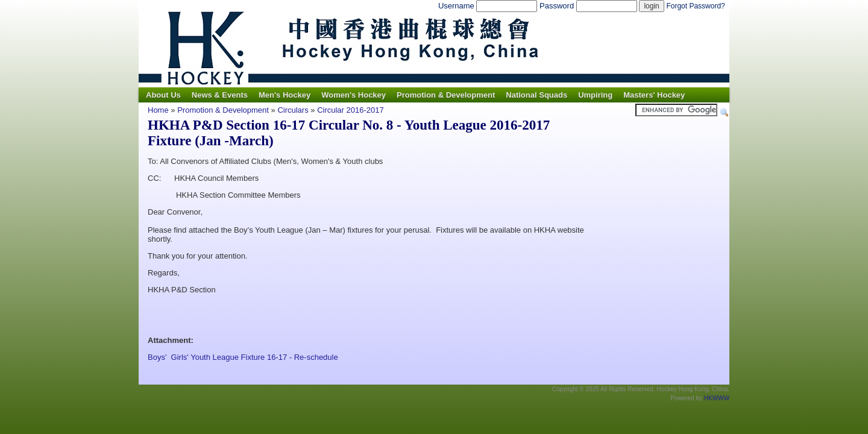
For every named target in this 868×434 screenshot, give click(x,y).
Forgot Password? (695, 6)
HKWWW (717, 398)
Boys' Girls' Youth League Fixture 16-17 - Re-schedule (243, 357)
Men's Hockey (285, 95)
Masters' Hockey (654, 95)
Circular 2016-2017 (351, 110)
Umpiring (595, 95)
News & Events (220, 95)
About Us (163, 95)
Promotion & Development (446, 95)
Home (158, 110)
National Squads (536, 95)
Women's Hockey (354, 95)
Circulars (293, 110)
